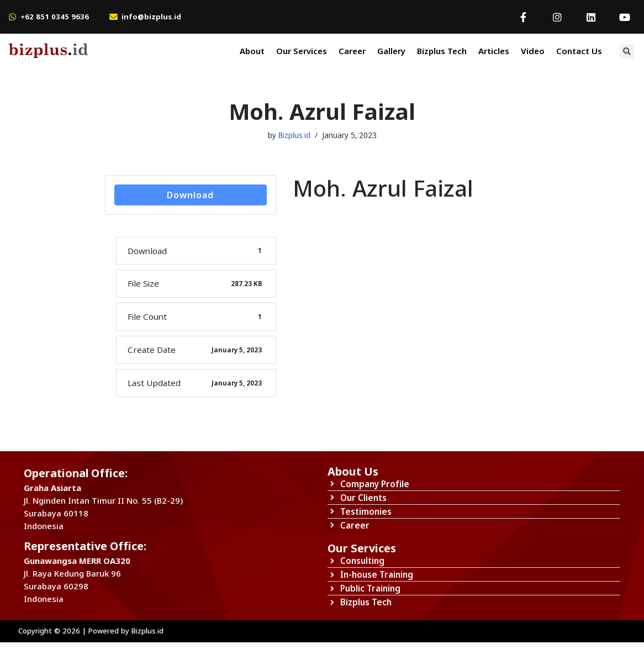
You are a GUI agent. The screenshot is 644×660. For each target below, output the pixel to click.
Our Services (302, 51)
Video (533, 51)
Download (190, 196)
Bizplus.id (294, 136)
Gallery (391, 51)
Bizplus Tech (442, 51)
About (252, 51)
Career (352, 51)
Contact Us (579, 51)
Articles (494, 51)
